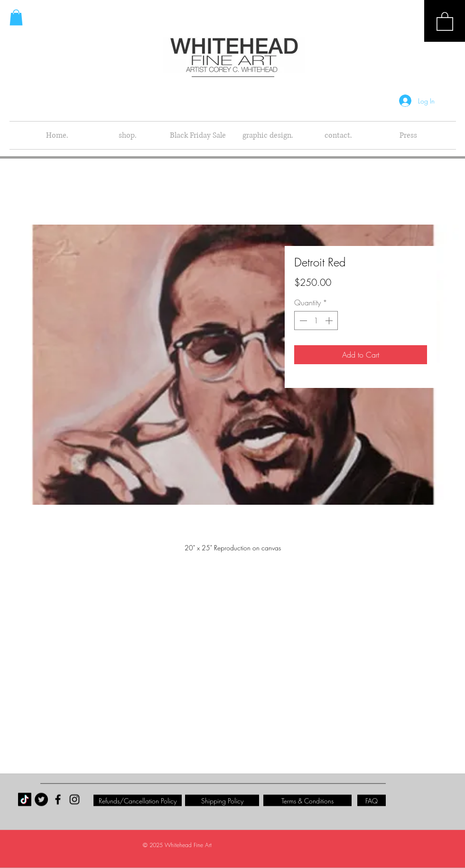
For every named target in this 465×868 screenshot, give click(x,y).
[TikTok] (25, 800)
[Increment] (330, 321)
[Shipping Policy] (222, 801)
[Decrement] (302, 321)
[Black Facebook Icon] (58, 800)
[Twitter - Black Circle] (41, 800)
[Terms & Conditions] (307, 801)
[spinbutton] (316, 321)
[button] (445, 21)
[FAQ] (372, 801)
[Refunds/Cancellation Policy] (138, 801)
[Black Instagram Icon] (74, 800)
